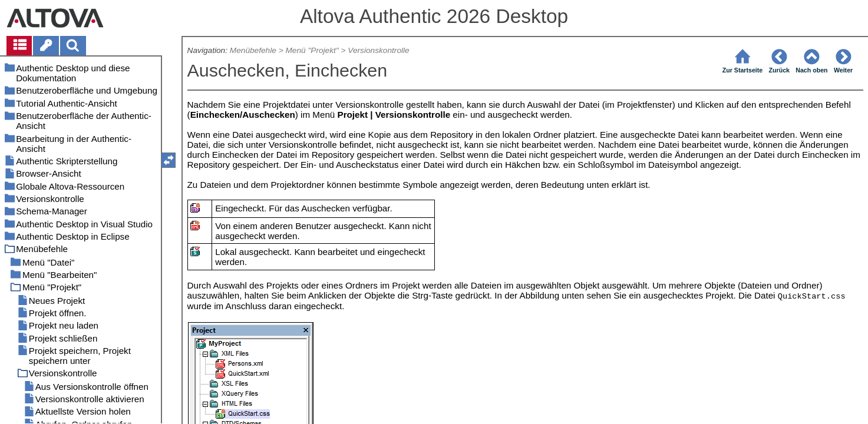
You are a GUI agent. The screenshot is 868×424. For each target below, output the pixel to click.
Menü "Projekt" (312, 50)
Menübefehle (253, 50)
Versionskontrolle (378, 50)
